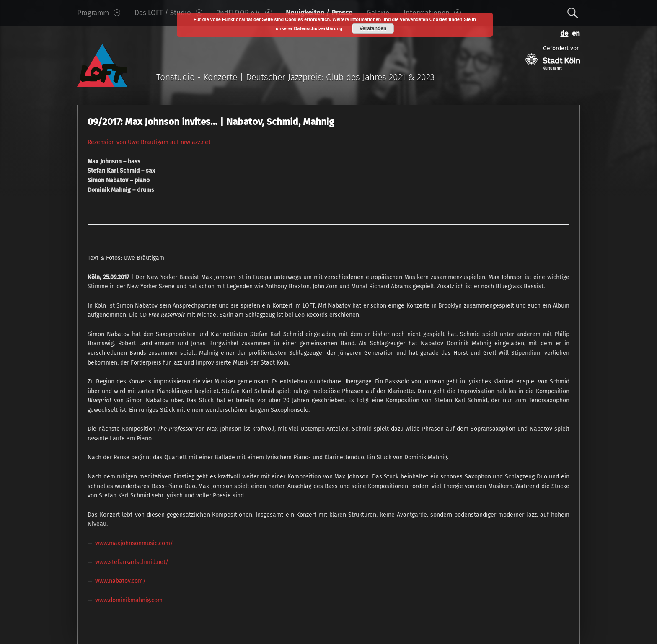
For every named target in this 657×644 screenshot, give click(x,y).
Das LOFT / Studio (168, 13)
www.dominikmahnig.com (129, 600)
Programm (99, 13)
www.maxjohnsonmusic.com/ (134, 543)
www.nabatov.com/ (120, 581)
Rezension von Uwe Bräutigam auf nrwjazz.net (149, 142)
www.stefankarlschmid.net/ (132, 562)
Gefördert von (552, 57)
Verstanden (373, 28)
